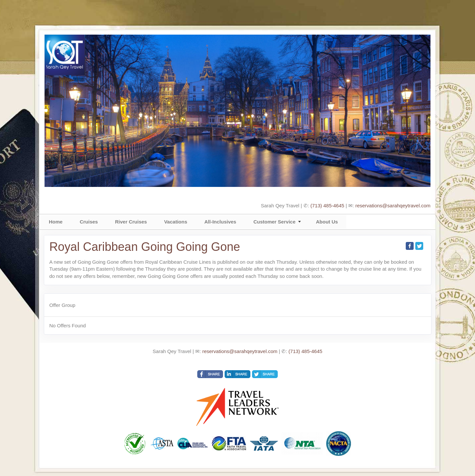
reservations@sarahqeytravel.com (393, 206)
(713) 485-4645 (327, 206)
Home (56, 222)
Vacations (175, 222)
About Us (327, 222)
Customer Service (274, 222)
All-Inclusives (220, 222)
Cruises (89, 222)
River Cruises (131, 222)
